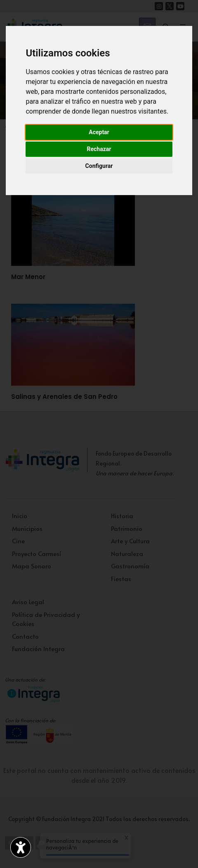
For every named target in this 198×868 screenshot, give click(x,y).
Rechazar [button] (99, 149)
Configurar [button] (99, 166)
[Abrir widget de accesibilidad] (21, 847)
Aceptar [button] (99, 132)
